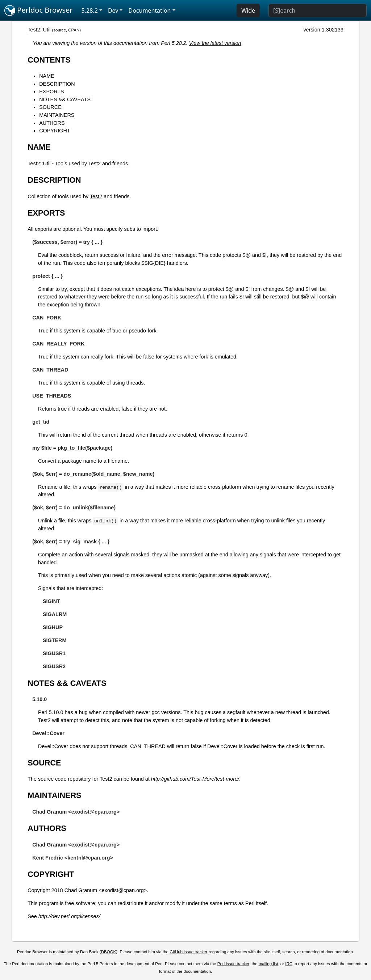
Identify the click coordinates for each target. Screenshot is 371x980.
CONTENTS (49, 60)
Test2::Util (39, 30)
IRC (289, 964)
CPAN (74, 30)
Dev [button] (113, 10)
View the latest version (215, 43)
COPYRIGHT (55, 131)
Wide (248, 10)
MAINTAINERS (57, 115)
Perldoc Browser (39, 10)
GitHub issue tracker (188, 952)
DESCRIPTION (57, 84)
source (60, 30)
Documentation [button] (149, 10)
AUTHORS (52, 123)
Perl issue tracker (233, 964)
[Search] (318, 10)
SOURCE (50, 107)
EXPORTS (52, 92)
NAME (47, 76)
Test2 (96, 196)
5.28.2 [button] (90, 10)
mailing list (268, 964)
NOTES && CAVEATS (65, 99)
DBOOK (109, 952)
